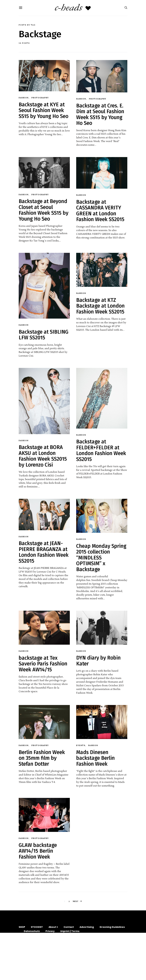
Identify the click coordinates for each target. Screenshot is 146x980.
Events (81, 745)
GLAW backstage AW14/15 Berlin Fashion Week (38, 851)
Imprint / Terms (70, 931)
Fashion (24, 98)
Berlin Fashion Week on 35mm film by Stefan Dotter (42, 758)
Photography (40, 98)
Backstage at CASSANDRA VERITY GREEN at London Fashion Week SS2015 (100, 211)
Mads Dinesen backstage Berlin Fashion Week (95, 758)
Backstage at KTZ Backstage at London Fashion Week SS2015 (100, 306)
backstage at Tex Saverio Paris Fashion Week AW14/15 (43, 664)
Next (76, 901)
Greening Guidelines (112, 927)
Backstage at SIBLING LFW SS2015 (44, 335)
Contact (69, 927)
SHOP (22, 927)
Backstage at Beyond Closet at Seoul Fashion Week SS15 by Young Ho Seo (44, 210)
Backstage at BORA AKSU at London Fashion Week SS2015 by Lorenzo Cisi (43, 456)
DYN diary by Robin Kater (98, 661)
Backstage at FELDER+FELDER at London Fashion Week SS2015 (101, 450)
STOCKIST (37, 927)
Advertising (87, 927)
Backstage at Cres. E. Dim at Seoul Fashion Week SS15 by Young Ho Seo (100, 114)
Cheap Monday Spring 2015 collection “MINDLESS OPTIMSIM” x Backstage (101, 558)
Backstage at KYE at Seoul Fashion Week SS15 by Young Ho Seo (44, 110)
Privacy (50, 931)
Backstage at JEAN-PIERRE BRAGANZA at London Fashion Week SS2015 (44, 552)
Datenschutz (32, 931)
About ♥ (53, 927)
